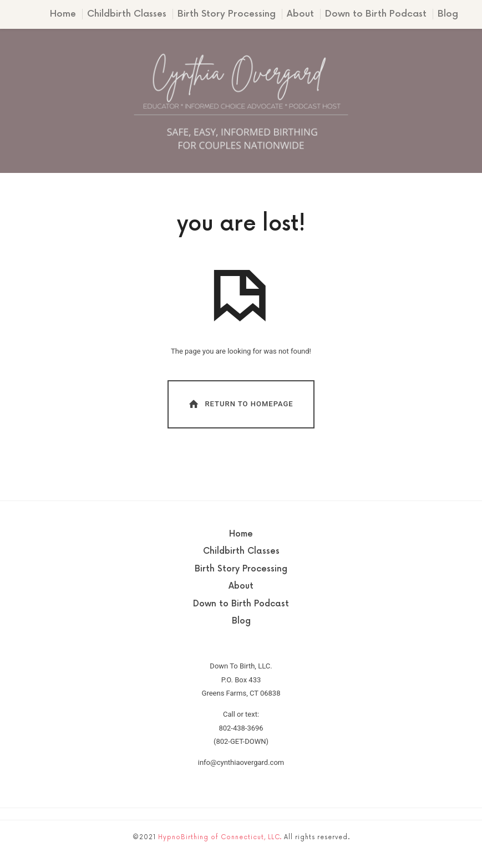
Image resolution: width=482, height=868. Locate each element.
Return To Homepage (240, 404)
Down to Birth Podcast (376, 14)
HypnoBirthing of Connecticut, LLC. (220, 837)
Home (63, 14)
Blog (448, 14)
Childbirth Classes (127, 14)
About (300, 14)
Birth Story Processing (227, 14)
